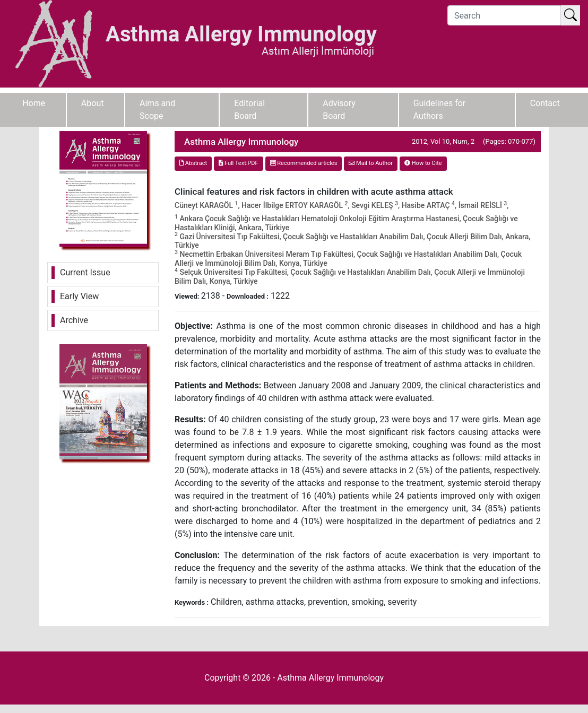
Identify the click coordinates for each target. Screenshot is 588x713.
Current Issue (85, 272)
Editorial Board (249, 110)
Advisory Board (339, 110)
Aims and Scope (157, 110)
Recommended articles (304, 163)
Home (34, 103)
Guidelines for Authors (440, 110)
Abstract (193, 163)
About (93, 103)
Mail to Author (371, 163)
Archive (74, 320)
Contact (545, 103)
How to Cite (423, 163)
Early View (79, 296)
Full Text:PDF (238, 163)
